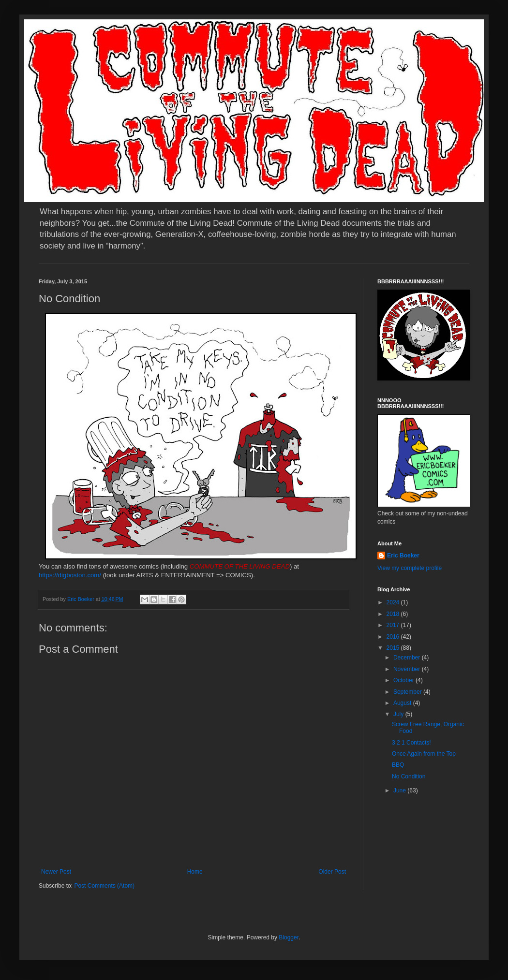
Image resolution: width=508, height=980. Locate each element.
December (408, 658)
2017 (394, 625)
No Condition (409, 776)
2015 (394, 648)
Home (195, 872)
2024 (394, 602)
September (408, 692)
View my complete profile (410, 568)
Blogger (289, 937)
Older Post (332, 872)
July (399, 714)
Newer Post (56, 872)
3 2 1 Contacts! (411, 743)
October (404, 680)
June (400, 790)
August (403, 703)
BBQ (398, 765)
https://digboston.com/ (70, 575)
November (408, 669)
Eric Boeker (403, 556)
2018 (394, 614)
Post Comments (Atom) (104, 886)
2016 (394, 637)
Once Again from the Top (424, 754)
